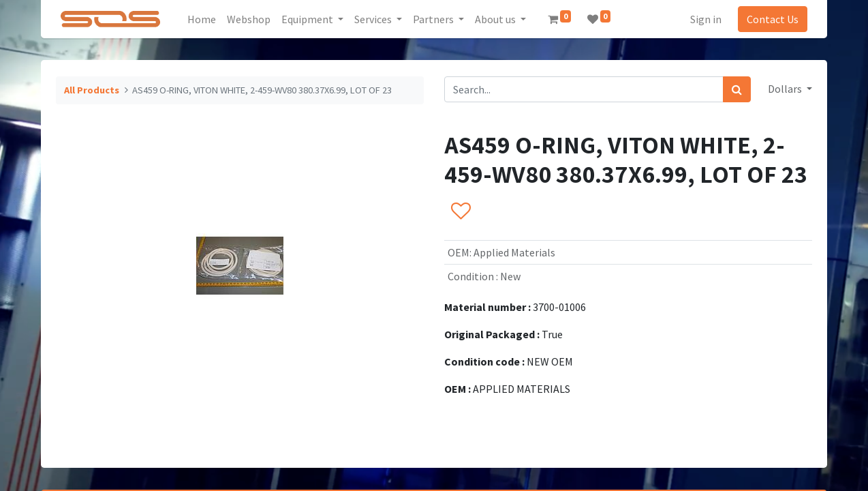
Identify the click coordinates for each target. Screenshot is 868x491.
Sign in (704, 19)
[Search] (737, 89)
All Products (92, 90)
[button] (460, 212)
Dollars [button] (786, 89)
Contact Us (771, 19)
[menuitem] (203, 19)
